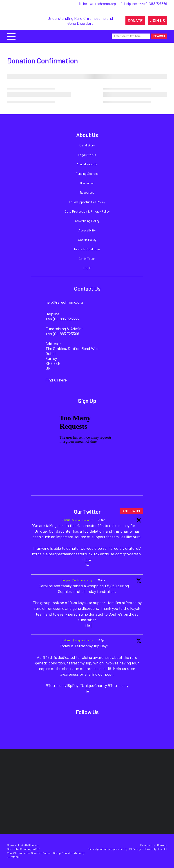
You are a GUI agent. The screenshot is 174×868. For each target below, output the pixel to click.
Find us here (56, 380)
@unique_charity (82, 520)
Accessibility (87, 230)
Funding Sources (87, 174)
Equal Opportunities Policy (87, 202)
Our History (87, 145)
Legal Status (87, 155)
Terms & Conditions (87, 249)
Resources (87, 192)
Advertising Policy (87, 221)
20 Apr (101, 580)
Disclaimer (87, 183)
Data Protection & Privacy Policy (87, 211)
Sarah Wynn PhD (30, 849)
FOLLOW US (131, 511)
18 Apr (101, 640)
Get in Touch (87, 259)
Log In (87, 268)
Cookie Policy (87, 240)
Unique (66, 520)
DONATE (135, 20)
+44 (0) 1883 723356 (153, 3)
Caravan (162, 845)
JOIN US (157, 20)
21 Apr (101, 520)
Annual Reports (87, 164)
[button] (11, 36)
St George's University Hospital (148, 849)
